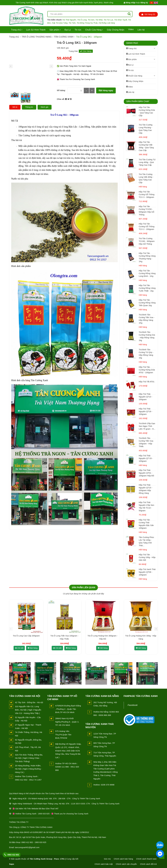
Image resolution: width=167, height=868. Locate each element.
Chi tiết (19, 648)
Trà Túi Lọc (108, 20)
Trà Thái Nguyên (69, 20)
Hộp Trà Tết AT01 (147, 382)
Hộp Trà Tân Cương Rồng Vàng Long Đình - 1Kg (147, 273)
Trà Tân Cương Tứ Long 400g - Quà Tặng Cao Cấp (147, 162)
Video (131, 29)
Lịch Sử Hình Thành (36, 30)
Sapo (12, 864)
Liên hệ (141, 30)
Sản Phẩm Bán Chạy (138, 101)
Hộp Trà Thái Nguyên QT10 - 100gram (146, 397)
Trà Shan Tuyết (121, 20)
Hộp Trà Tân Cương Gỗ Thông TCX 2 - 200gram (147, 226)
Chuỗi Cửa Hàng (94, 30)
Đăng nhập (130, 3)
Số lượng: (61, 90)
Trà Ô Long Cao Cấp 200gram (26, 636)
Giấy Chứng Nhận (116, 30)
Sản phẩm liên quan (83, 588)
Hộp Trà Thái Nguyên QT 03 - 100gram (146, 458)
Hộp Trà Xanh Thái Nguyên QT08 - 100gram (147, 572)
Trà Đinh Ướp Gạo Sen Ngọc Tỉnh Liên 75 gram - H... (147, 426)
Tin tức (78, 30)
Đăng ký (144, 3)
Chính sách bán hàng (123, 859)
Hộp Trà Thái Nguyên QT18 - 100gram (146, 411)
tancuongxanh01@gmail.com (27, 847)
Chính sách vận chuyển (126, 864)
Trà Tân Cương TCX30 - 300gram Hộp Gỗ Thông (147, 241)
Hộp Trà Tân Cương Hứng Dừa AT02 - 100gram (147, 370)
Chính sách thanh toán (146, 859)
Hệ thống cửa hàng (107, 23)
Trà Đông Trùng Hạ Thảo (87, 23)
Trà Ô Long (82, 20)
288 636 (62, 799)
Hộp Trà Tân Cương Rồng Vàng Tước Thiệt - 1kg (147, 288)
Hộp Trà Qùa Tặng (60, 23)
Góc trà (107, 859)
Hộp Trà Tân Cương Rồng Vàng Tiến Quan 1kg (147, 303)
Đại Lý (68, 30)
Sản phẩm (55, 30)
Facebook (133, 705)
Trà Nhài (99, 20)
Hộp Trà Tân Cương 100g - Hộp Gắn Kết (147, 557)
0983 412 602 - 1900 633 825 (34, 842)
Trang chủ (17, 30)
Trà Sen (91, 20)
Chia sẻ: (61, 99)
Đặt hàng (32, 648)
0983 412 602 (13, 855)
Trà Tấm (72, 23)
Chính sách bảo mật (104, 864)
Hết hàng (103, 648)
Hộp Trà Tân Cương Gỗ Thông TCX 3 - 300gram (147, 194)
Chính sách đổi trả (148, 864)
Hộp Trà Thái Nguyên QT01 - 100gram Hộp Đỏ (147, 473)
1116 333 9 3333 (78, 804)
